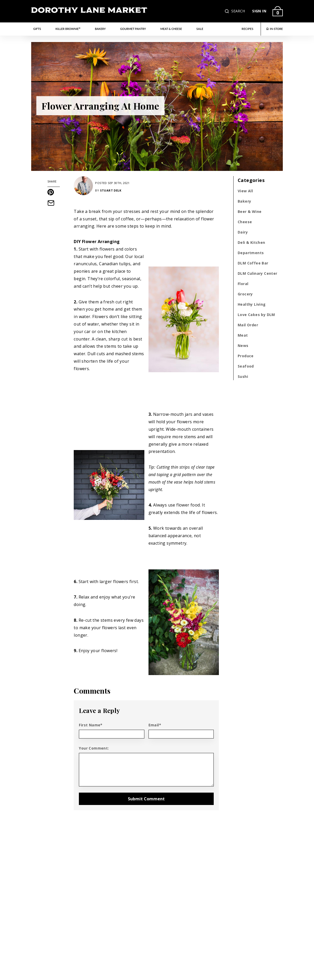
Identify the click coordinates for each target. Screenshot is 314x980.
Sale (200, 29)
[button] (227, 11)
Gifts (37, 29)
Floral (243, 284)
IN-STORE (274, 29)
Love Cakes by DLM (256, 315)
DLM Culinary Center (258, 273)
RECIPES (247, 29)
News (243, 346)
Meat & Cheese (171, 29)
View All (245, 191)
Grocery (245, 294)
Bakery (100, 29)
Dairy (243, 232)
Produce (246, 356)
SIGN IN (259, 11)
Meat (243, 335)
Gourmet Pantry (133, 29)
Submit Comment (146, 799)
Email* (155, 725)
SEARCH (238, 11)
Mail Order (248, 325)
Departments (251, 253)
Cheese (245, 222)
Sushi (243, 376)
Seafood (246, 366)
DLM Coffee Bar (253, 263)
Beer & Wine (250, 211)
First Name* (91, 725)
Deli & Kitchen (251, 242)
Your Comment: (94, 748)
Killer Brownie (68, 29)
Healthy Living (252, 304)
